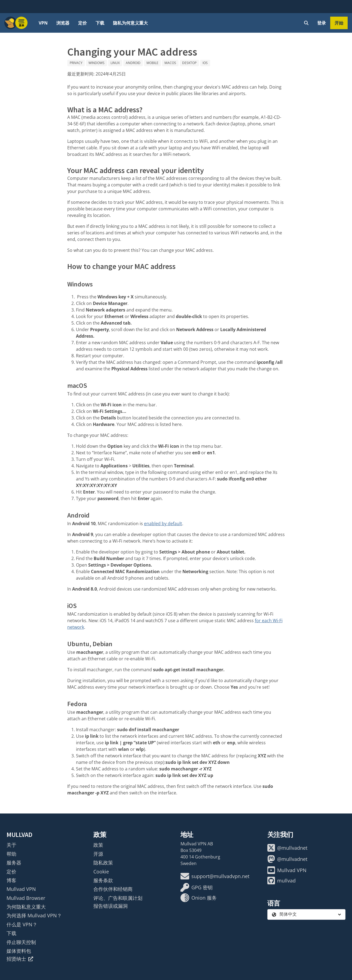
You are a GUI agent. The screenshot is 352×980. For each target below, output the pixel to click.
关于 (11, 845)
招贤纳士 (20, 959)
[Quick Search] (306, 23)
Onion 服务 (199, 898)
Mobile (152, 63)
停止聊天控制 (21, 942)
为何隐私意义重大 (26, 907)
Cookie (101, 872)
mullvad (281, 881)
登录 (322, 23)
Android (133, 63)
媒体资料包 (19, 951)
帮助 (11, 854)
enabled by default (163, 524)
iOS (205, 63)
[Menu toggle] (22, 23)
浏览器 (63, 23)
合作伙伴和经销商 (113, 889)
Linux (115, 63)
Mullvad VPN (21, 889)
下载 (100, 23)
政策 (98, 845)
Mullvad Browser (26, 898)
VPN (43, 23)
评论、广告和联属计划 (118, 898)
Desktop (189, 63)
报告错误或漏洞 (111, 906)
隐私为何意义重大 (130, 23)
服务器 (14, 863)
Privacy (76, 63)
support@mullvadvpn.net (215, 876)
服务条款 (103, 880)
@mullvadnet (287, 848)
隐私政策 (103, 863)
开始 (339, 23)
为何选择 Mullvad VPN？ (34, 915)
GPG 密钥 (197, 887)
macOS (170, 63)
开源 (98, 854)
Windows (97, 63)
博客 (11, 880)
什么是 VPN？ (22, 924)
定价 (82, 23)
